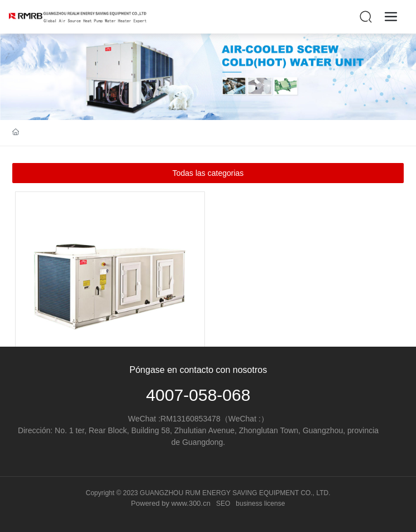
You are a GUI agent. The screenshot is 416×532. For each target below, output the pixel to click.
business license (260, 504)
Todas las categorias (208, 173)
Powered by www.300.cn (171, 503)
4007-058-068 (199, 395)
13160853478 (197, 419)
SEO (223, 504)
